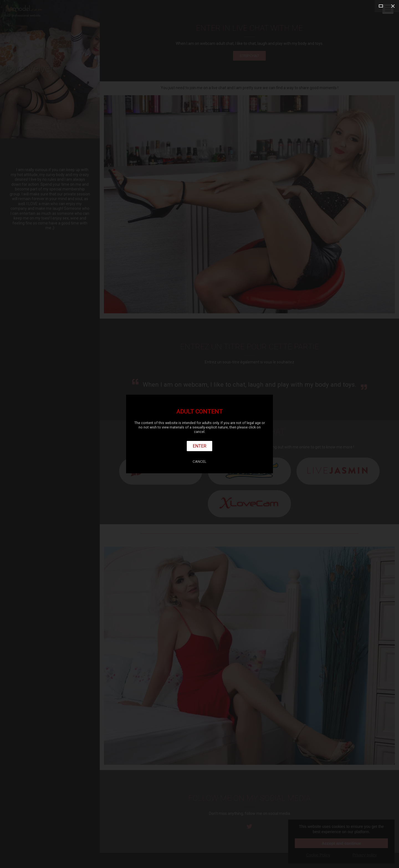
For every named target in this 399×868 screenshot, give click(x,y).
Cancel (199, 462)
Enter (200, 446)
